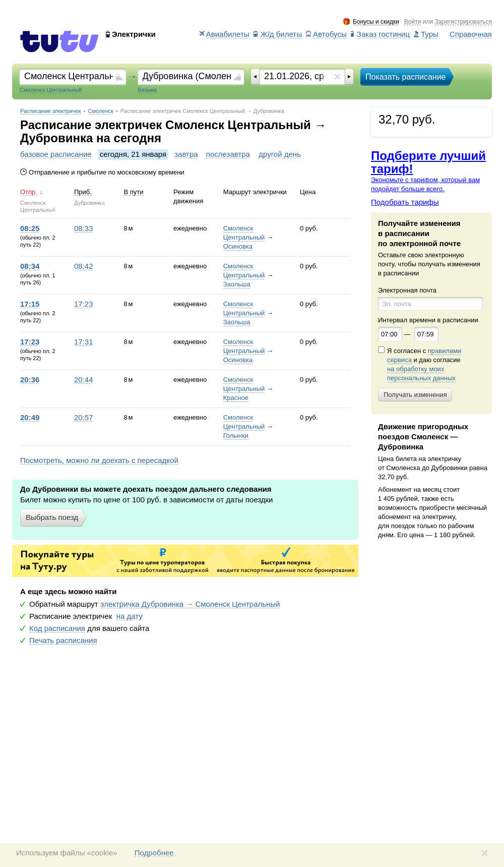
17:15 (30, 304)
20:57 (84, 418)
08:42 (84, 266)
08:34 (30, 266)
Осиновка (238, 246)
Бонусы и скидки (376, 22)
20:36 (30, 380)
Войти (413, 22)
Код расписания (57, 628)
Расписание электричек (51, 111)
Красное (236, 398)
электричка (190, 604)
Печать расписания (63, 641)
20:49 (30, 418)
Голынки (236, 436)
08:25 (30, 228)
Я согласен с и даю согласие (424, 365)
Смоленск (101, 111)
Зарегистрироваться (463, 22)
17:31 (84, 342)
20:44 (84, 380)
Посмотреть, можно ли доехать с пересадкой (99, 460)
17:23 (84, 304)
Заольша (237, 284)
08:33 (84, 228)
